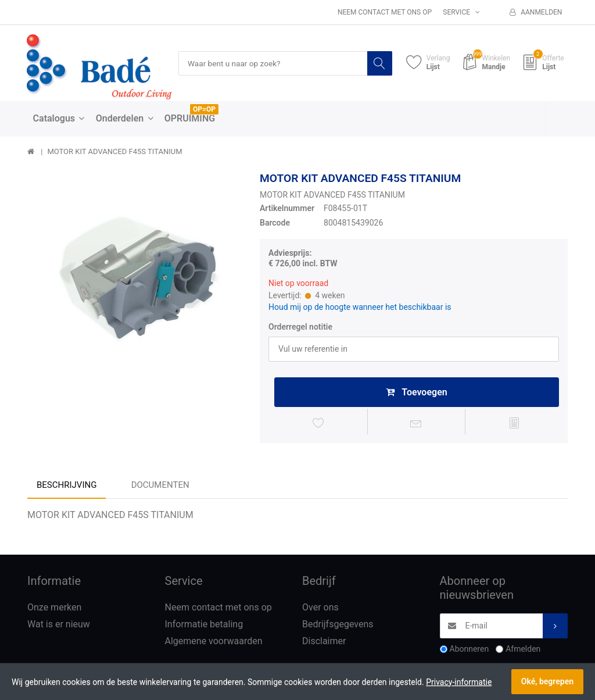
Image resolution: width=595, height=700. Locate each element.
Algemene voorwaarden (214, 643)
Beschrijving (67, 487)
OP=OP (204, 110)
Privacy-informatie (459, 682)
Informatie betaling (204, 626)
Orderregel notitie (300, 327)
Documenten (160, 487)
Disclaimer (324, 643)
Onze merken (54, 610)
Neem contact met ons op (385, 12)
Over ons (320, 610)
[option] (135, 279)
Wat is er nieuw (59, 626)
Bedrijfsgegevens (338, 626)
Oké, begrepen (547, 681)
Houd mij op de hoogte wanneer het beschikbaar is (360, 307)
